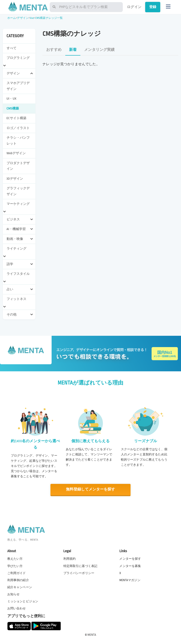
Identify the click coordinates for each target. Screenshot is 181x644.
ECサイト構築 (17, 118)
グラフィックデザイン (18, 191)
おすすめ (54, 50)
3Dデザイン (15, 179)
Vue (32, 18)
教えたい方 (15, 559)
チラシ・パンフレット (18, 140)
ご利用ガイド (17, 573)
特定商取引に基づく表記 (80, 566)
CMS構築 (13, 108)
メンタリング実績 (99, 50)
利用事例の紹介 (18, 580)
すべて (12, 48)
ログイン (134, 7)
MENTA (92, 634)
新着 (73, 50)
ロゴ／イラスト (18, 128)
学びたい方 (15, 566)
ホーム (12, 18)
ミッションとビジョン (23, 601)
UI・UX (12, 99)
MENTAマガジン (130, 580)
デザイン (23, 18)
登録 (153, 7)
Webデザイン (16, 153)
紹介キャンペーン (20, 587)
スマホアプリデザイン (18, 86)
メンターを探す (130, 559)
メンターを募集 (130, 566)
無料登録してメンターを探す (90, 489)
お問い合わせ (17, 608)
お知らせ (14, 594)
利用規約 (70, 559)
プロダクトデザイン (18, 166)
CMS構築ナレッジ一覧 (49, 18)
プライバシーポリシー (79, 573)
